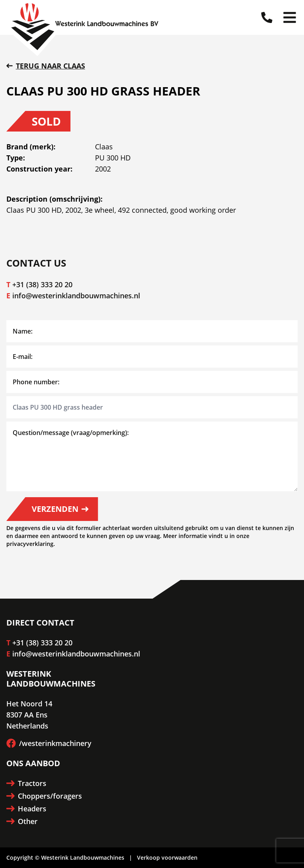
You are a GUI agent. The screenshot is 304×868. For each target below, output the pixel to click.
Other (22, 821)
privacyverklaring (30, 544)
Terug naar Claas (46, 66)
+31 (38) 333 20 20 (42, 284)
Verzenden (60, 509)
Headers (26, 809)
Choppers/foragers (44, 796)
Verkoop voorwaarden (167, 858)
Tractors (26, 783)
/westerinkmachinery (49, 743)
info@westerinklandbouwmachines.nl (76, 296)
